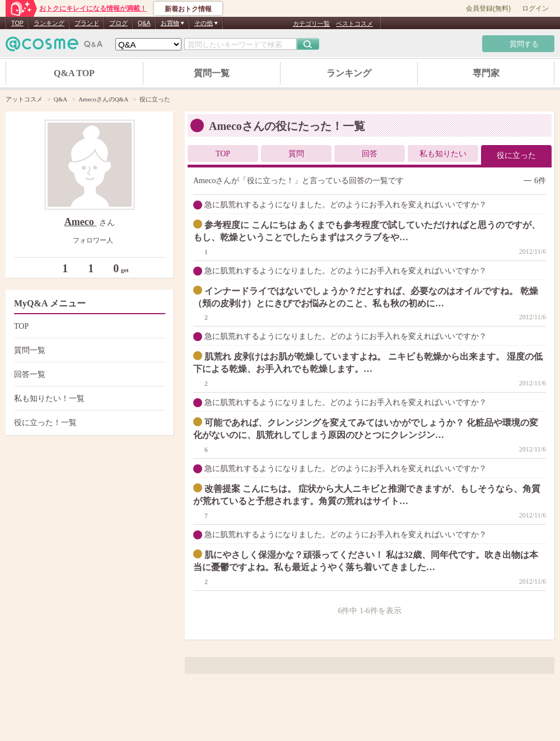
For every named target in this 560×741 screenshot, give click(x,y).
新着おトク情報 (188, 9)
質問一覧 (212, 73)
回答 (370, 154)
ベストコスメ (354, 24)
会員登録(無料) (488, 8)
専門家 (486, 73)
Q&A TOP (74, 73)
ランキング (49, 23)
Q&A (144, 23)
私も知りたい (443, 154)
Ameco (80, 222)
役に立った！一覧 (88, 423)
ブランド (87, 23)
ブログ (118, 23)
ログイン (535, 8)
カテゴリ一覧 (311, 24)
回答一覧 (88, 374)
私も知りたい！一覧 (88, 399)
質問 (296, 154)
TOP (17, 23)
